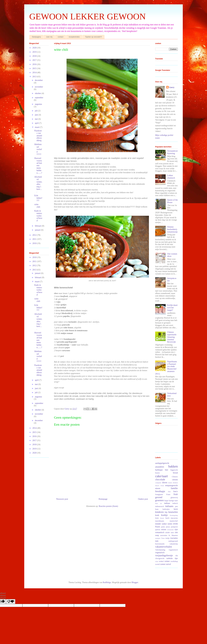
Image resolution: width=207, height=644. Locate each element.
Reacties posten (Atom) (108, 506)
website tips (172, 558)
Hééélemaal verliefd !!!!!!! (38, 149)
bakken (173, 466)
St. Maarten (173, 535)
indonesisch (159, 506)
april (37, 123)
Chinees (175, 477)
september (39, 98)
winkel (161, 561)
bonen (157, 473)
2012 (35, 235)
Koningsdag (174, 515)
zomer (163, 564)
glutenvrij (174, 498)
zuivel (168, 564)
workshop (174, 561)
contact (60, 37)
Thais (163, 538)
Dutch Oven (160, 486)
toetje (168, 538)
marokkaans (160, 521)
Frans (168, 494)
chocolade (160, 480)
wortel (158, 564)
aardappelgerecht (162, 463)
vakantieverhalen (164, 547)
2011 (35, 239)
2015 (35, 68)
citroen (175, 480)
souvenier (164, 535)
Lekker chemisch (171, 177)
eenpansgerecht (171, 485)
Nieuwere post (62, 499)
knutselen (173, 512)
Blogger (135, 582)
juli (36, 111)
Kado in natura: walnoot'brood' (38, 216)
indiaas (167, 503)
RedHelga (107, 582)
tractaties (174, 538)
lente (157, 518)
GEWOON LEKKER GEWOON (87, 16)
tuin (157, 541)
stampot (158, 538)
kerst (176, 509)
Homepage (103, 499)
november (39, 87)
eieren (158, 488)
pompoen (174, 527)
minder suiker (161, 524)
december (39, 80)
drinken (175, 483)
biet (166, 470)
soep (157, 535)
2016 (35, 64)
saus (172, 532)
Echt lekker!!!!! (38, 198)
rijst (176, 529)
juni (37, 115)
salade (167, 532)
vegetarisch (160, 553)
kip (166, 512)
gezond (159, 497)
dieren (165, 483)
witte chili (37, 206)
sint (176, 532)
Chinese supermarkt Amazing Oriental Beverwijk (172, 337)
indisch (175, 503)
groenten (159, 500)
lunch (167, 518)
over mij (49, 37)
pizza (168, 527)
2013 (35, 77)
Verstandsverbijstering (172, 152)
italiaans (169, 506)
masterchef (174, 521)
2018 (35, 56)
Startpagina (36, 37)
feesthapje (160, 491)
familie (174, 488)
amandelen (160, 467)
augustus (38, 104)
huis (157, 503)
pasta (163, 527)
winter (167, 561)
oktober (38, 93)
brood (175, 473)
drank (170, 483)
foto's (175, 491)
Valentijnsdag (160, 550)
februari (38, 226)
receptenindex (74, 37)
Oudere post (143, 499)
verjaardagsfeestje (164, 555)
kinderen (159, 512)
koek (157, 515)
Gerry (172, 87)
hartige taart (173, 501)
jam (176, 506)
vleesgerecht (160, 558)
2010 (35, 243)
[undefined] (11, 602)
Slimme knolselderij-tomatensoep (172, 229)
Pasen (158, 527)
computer (158, 483)
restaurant (170, 530)
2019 (35, 52)
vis (177, 556)
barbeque (159, 470)
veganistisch (173, 550)
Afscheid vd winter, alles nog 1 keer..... (38, 184)
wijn (157, 561)
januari (38, 230)
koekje (164, 515)
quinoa (158, 530)
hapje (166, 501)
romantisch (160, 532)
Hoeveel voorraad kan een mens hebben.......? (38, 166)
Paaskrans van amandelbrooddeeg (38, 136)
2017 (35, 60)
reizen (164, 529)
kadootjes (166, 509)
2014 (35, 73)
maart (37, 127)
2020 (35, 48)
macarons (174, 518)
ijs (161, 503)
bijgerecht (174, 470)
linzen (162, 518)
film (169, 492)
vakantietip (174, 544)
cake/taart (162, 476)
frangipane (159, 494)
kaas (157, 509)
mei (37, 119)
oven (175, 524)
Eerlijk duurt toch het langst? (172, 308)
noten (170, 524)
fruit (176, 494)
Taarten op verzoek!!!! (94, 37)
